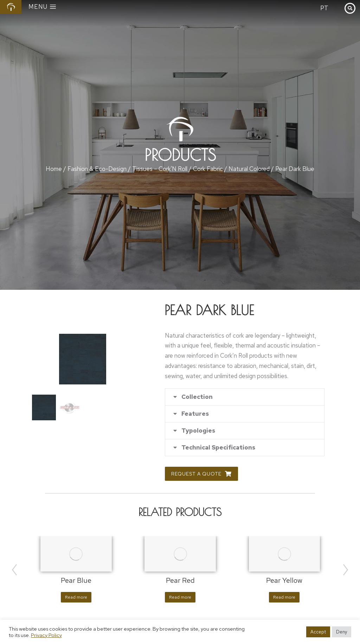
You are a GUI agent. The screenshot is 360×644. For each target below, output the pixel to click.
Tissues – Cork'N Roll (160, 169)
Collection (197, 397)
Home (54, 169)
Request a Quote (201, 474)
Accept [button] (318, 632)
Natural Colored (249, 169)
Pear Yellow (284, 580)
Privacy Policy (46, 635)
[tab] (245, 397)
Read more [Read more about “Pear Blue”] (76, 597)
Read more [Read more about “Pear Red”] (180, 597)
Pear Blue (76, 580)
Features (195, 414)
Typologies (198, 431)
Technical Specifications (218, 448)
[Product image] (76, 554)
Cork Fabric (208, 169)
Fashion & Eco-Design (97, 169)
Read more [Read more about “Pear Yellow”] (284, 597)
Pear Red (180, 580)
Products (180, 155)
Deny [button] (342, 632)
